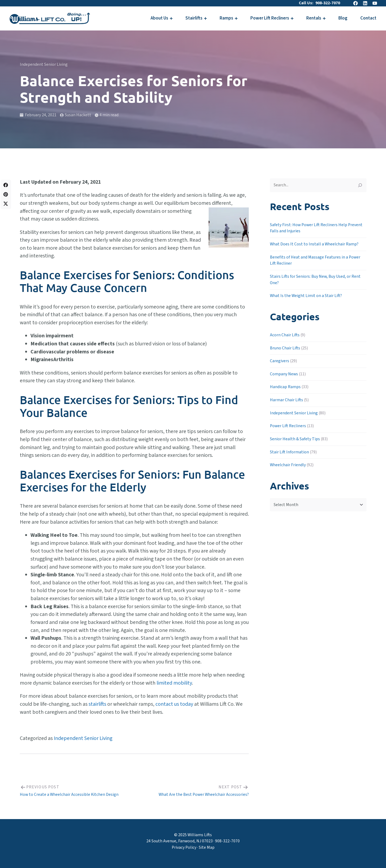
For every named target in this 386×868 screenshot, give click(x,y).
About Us (159, 18)
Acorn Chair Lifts (285, 335)
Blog (343, 18)
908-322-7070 (328, 3)
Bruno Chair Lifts (285, 348)
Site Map (207, 847)
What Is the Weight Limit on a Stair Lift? (306, 296)
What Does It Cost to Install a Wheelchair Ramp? (314, 244)
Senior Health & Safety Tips (295, 439)
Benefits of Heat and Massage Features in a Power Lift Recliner (315, 260)
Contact (368, 18)
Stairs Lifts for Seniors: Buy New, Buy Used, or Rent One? (315, 280)
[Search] (360, 185)
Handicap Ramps (285, 387)
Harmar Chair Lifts (286, 400)
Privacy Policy (184, 847)
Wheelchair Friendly (288, 465)
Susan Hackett (78, 115)
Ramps (226, 18)
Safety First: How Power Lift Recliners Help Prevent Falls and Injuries (316, 228)
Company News (284, 374)
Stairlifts (194, 18)
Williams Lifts (200, 835)
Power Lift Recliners (270, 18)
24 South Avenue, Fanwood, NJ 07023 (179, 841)
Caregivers (280, 361)
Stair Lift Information (289, 452)
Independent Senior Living (44, 64)
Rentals (314, 18)
